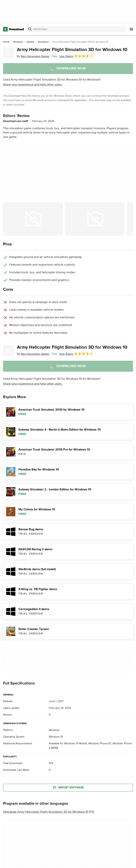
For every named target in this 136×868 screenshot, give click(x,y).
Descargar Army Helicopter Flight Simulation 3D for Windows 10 (46, 812)
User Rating (76, 56)
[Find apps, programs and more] (76, 29)
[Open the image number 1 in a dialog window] (95, 219)
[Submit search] (30, 29)
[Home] (6, 42)
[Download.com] (13, 29)
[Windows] (18, 42)
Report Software (68, 788)
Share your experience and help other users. (33, 85)
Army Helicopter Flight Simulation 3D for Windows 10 (72, 50)
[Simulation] (43, 42)
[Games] (30, 42)
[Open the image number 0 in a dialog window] (33, 219)
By (33, 56)
